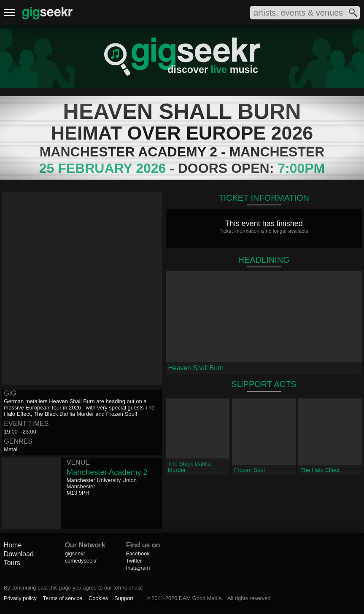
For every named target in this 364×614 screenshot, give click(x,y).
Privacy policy (20, 598)
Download (19, 554)
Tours (12, 563)
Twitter (134, 561)
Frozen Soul (249, 470)
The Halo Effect (320, 470)
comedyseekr (81, 561)
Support (124, 598)
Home (13, 545)
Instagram (138, 568)
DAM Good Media (200, 598)
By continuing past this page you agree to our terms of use (74, 588)
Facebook (138, 553)
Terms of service (63, 598)
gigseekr (75, 553)
